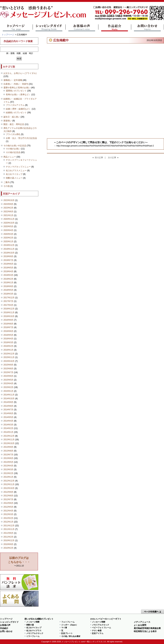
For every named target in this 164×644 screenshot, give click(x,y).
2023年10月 (9, 200)
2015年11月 (9, 357)
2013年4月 (8, 466)
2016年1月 (8, 350)
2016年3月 (8, 342)
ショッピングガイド (49, 28)
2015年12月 (9, 354)
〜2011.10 (19, 562)
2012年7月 (8, 499)
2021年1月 (8, 215)
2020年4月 (8, 230)
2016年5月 (8, 335)
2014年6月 (8, 413)
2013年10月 (9, 443)
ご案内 (7, 182)
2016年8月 (8, 324)
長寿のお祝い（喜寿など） (18, 95)
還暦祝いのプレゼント (16, 91)
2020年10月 (9, 223)
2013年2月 (8, 473)
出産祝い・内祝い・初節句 (16, 84)
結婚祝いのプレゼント (16, 113)
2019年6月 (8, 264)
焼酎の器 (30, 625)
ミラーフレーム (33, 636)
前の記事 (99, 158)
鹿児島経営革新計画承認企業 (147, 628)
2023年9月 (8, 204)
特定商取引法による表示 (145, 631)
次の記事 (112, 158)
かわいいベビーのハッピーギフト (106, 619)
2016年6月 (8, 331)
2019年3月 (8, 275)
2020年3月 (8, 234)
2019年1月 (8, 283)
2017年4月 (8, 305)
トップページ (16, 28)
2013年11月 (9, 440)
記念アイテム (98, 633)
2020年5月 (8, 226)
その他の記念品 (13, 152)
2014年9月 (8, 402)
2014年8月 (8, 406)
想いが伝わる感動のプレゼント (39, 619)
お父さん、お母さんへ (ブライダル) (20, 73)
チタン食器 (97, 630)
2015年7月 (8, 372)
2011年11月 (9, 529)
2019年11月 (9, 249)
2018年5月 (8, 290)
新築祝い (8, 121)
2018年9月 (8, 286)
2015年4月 (8, 383)
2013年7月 (8, 455)
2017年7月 (8, 301)
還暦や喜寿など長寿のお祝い (17, 88)
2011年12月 (9, 526)
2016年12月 (9, 309)
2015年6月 (8, 376)
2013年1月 (8, 477)
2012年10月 (9, 488)
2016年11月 (9, 312)
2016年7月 (8, 327)
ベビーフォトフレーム (102, 628)
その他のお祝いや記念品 (15, 146)
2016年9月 (8, 320)
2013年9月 (8, 447)
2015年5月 (8, 380)
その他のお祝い (13, 149)
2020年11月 (9, 219)
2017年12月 (9, 298)
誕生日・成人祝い (12, 117)
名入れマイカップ (14, 174)
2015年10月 (9, 361)
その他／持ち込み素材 (71, 636)
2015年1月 (8, 391)
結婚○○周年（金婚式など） (19, 109)
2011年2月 (8, 537)
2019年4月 (8, 271)
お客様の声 (82, 28)
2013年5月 (8, 462)
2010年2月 (8, 548)
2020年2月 (8, 238)
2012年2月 (8, 518)
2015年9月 (8, 365)
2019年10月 (9, 253)
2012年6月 (8, 503)
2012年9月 (8, 492)
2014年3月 (8, 425)
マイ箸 (64, 628)
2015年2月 (8, 387)
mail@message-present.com (129, 13)
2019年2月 (8, 279)
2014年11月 (9, 395)
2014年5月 (8, 417)
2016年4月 (8, 339)
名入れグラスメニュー (16, 171)
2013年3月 (8, 469)
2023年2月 (8, 208)
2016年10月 (9, 316)
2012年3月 (8, 514)
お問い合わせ (148, 28)
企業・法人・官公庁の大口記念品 (21, 138)
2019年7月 (8, 260)
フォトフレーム (68, 622)
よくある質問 (19, 599)
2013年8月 (8, 451)
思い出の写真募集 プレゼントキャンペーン (19, 582)
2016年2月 (8, 346)
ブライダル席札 (13, 134)
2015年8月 (8, 369)
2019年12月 (9, 245)
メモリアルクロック (35, 633)
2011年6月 (8, 533)
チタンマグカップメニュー (18, 167)
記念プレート (67, 633)
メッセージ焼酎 (33, 622)
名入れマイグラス (34, 630)
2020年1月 (8, 241)
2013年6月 (8, 458)
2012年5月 (8, 507)
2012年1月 (8, 522)
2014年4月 (8, 421)
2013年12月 (9, 436)
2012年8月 (8, 496)
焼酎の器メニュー (14, 178)
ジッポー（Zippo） (70, 625)
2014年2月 (8, 428)
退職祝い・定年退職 (13, 80)
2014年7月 (8, 410)
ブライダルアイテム (15, 105)
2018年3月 (8, 294)
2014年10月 (9, 399)
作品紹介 (115, 28)
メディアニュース (142, 622)
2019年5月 (8, 268)
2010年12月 (9, 540)
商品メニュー (10, 157)
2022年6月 (8, 212)
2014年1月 (8, 432)
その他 (7, 186)
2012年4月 (8, 511)
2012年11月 (9, 484)
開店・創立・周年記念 (14, 124)
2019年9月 (8, 256)
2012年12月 (9, 481)
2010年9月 (8, 544)
